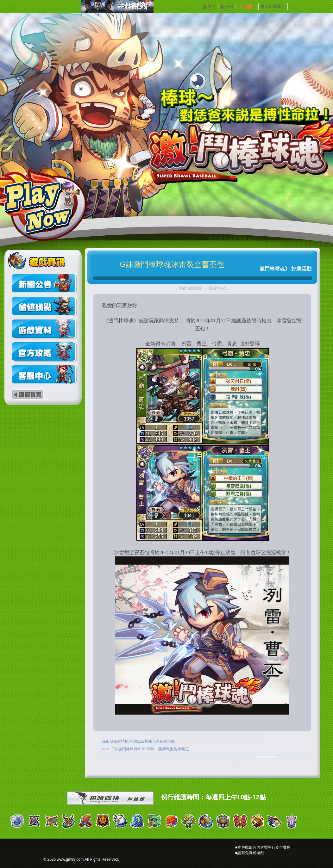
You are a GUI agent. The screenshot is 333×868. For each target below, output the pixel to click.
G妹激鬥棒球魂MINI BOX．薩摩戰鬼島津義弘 (150, 749)
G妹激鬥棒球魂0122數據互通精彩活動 (142, 741)
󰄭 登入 (209, 7)
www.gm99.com (70, 859)
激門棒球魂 (272, 269)
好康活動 (301, 269)
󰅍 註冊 (227, 7)
